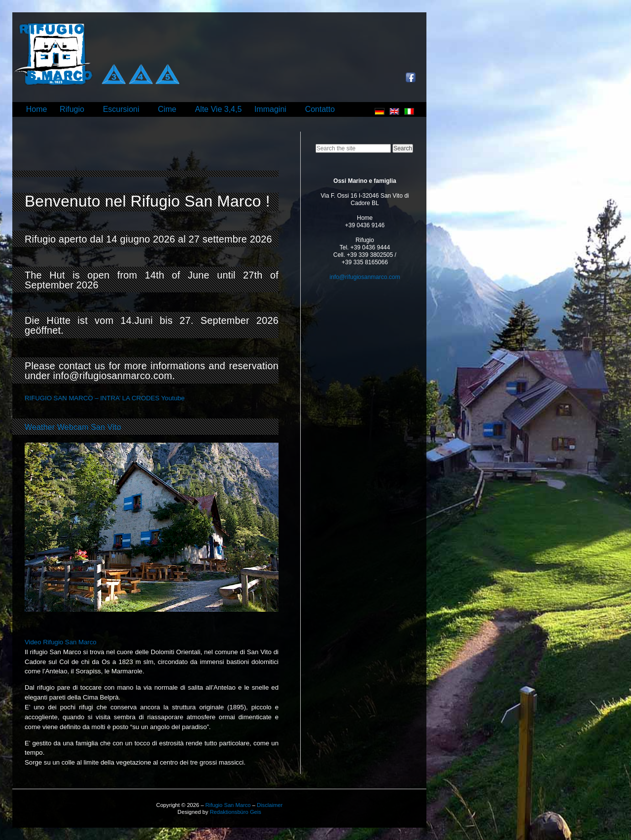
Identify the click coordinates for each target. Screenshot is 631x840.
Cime (167, 109)
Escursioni (121, 109)
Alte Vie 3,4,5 (218, 109)
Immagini (270, 109)
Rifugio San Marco (228, 805)
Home (37, 109)
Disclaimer (270, 805)
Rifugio (72, 109)
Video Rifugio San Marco (61, 642)
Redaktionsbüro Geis (235, 812)
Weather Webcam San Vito (73, 427)
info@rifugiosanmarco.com (365, 277)
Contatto (320, 109)
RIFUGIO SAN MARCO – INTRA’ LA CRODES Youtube (105, 398)
